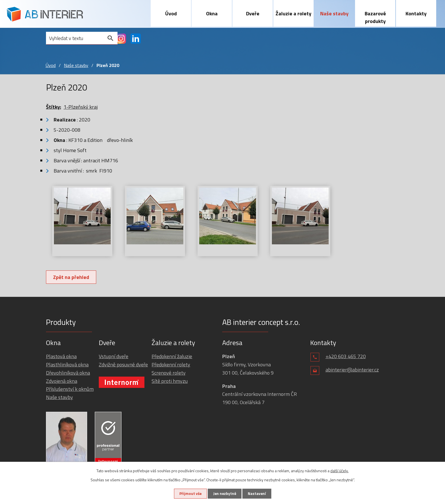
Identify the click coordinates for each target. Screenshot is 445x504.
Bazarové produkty (375, 17)
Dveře (253, 13)
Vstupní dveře (114, 357)
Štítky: (53, 107)
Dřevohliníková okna (68, 373)
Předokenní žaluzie (172, 357)
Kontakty (416, 13)
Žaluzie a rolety (293, 13)
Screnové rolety (169, 373)
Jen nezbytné (224, 493)
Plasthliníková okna (67, 365)
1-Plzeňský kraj (81, 107)
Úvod (171, 13)
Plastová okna (61, 357)
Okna (212, 13)
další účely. (339, 470)
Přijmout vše (188, 493)
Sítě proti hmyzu (170, 381)
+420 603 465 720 (346, 357)
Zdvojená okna (62, 381)
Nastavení (259, 493)
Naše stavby (334, 13)
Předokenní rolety (171, 365)
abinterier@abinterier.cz (352, 370)
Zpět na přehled (72, 277)
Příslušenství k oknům (70, 389)
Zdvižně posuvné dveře (123, 365)
